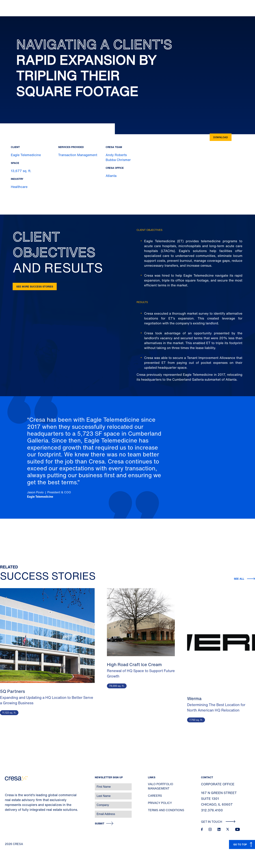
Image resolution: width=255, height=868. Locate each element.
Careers (155, 796)
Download (221, 137)
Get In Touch (218, 822)
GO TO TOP (240, 844)
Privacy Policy (160, 803)
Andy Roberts (116, 155)
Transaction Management (78, 155)
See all (239, 579)
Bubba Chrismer (118, 160)
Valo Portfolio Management (161, 786)
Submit (100, 824)
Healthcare (19, 187)
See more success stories (35, 286)
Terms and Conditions (166, 810)
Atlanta (111, 176)
